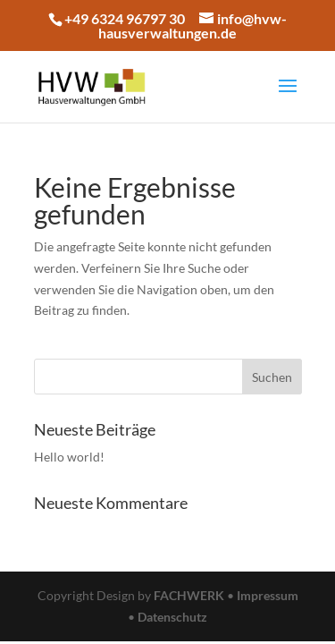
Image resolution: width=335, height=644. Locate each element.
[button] (38, 57)
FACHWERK (189, 595)
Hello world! (69, 457)
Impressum (268, 595)
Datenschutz (172, 617)
